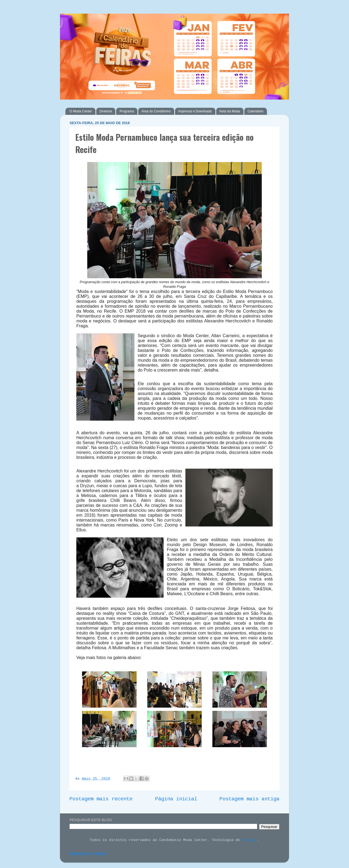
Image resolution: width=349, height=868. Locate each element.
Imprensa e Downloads (195, 111)
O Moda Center (81, 111)
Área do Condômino (156, 111)
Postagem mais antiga (249, 799)
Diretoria (106, 111)
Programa (127, 111)
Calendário (255, 111)
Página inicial (176, 799)
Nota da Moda (230, 111)
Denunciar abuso (88, 854)
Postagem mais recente (101, 799)
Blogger (250, 840)
